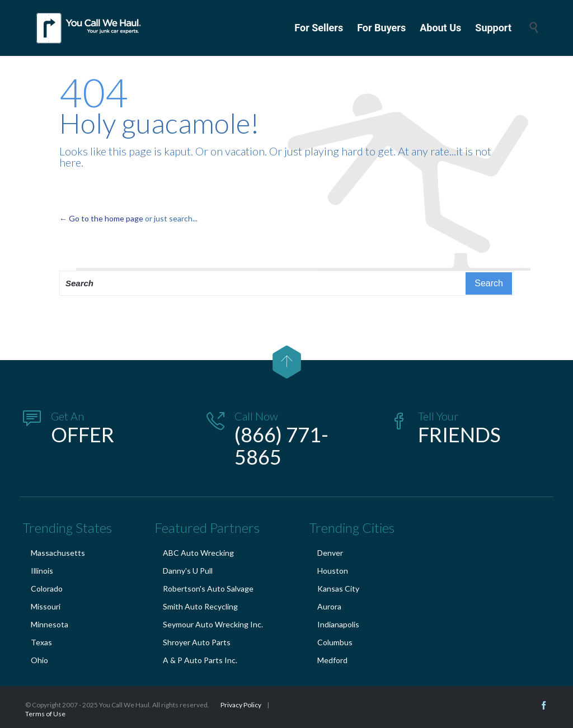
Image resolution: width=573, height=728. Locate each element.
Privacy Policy (241, 705)
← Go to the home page (101, 218)
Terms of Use (45, 714)
